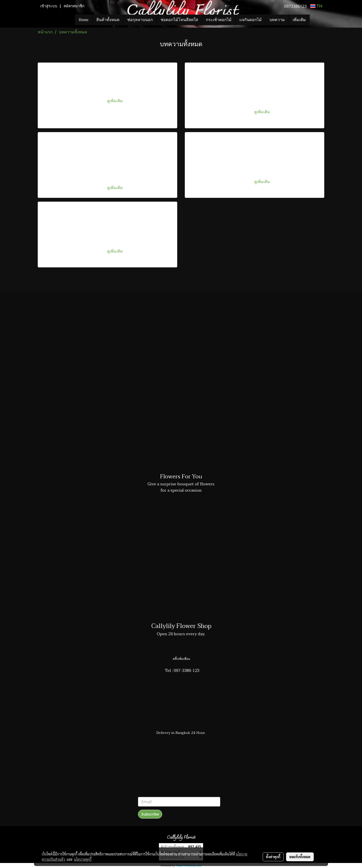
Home (84, 20)
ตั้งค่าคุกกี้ (273, 857)
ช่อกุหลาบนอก (140, 20)
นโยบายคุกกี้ (83, 859)
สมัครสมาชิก (74, 6)
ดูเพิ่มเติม (116, 101)
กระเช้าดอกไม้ (219, 20)
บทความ (277, 20)
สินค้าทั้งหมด (108, 20)
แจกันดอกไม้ (251, 20)
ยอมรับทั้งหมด (300, 857)
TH (316, 6)
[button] (317, 20)
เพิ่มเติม (299, 20)
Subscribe (150, 814)
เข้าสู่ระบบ (49, 6)
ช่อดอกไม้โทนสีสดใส (179, 20)
